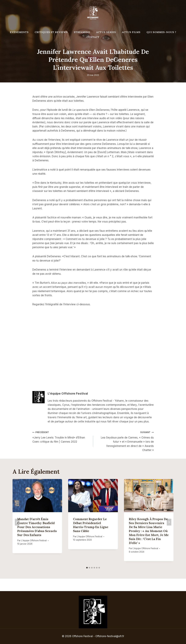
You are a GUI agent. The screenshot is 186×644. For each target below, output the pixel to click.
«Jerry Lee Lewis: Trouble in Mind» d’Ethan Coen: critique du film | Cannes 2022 (61, 437)
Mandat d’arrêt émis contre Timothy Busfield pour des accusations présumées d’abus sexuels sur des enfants (37, 527)
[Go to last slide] (17, 522)
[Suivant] (169, 522)
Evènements (19, 32)
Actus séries (106, 32)
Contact (93, 37)
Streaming (82, 32)
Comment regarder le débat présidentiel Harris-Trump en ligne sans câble (91, 525)
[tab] (87, 568)
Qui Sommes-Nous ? (161, 32)
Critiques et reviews (51, 32)
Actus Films (131, 32)
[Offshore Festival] (93, 13)
